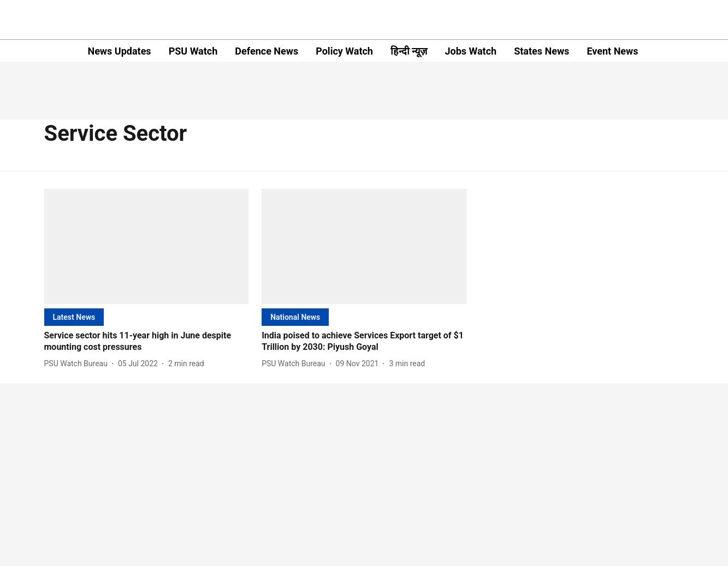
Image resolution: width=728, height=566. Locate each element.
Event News (612, 51)
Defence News (267, 51)
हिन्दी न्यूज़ (409, 51)
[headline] (147, 342)
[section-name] (74, 317)
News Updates (119, 51)
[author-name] (78, 364)
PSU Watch (193, 51)
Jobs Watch (470, 51)
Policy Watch (344, 51)
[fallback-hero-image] (147, 246)
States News (541, 51)
